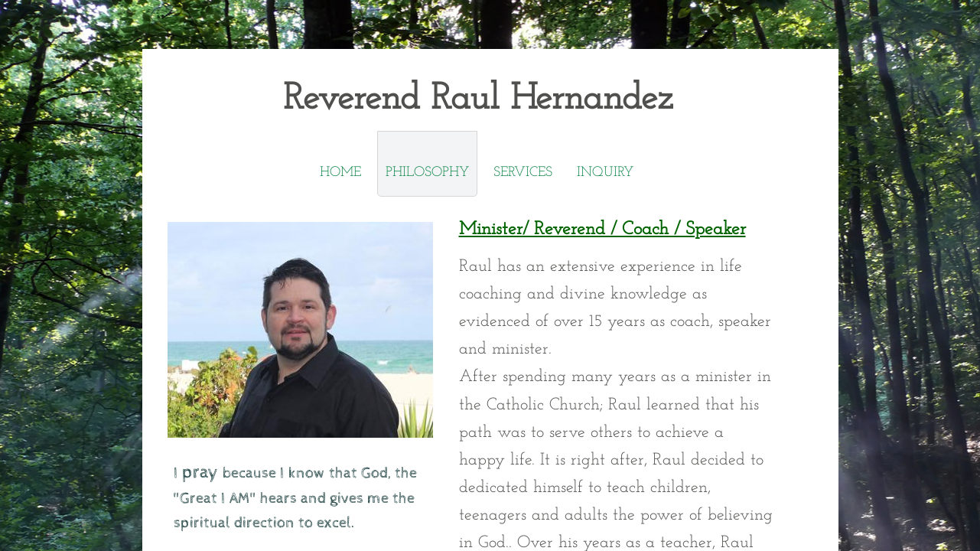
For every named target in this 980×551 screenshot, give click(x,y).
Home (340, 173)
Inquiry (605, 173)
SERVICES (523, 173)
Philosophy (427, 173)
